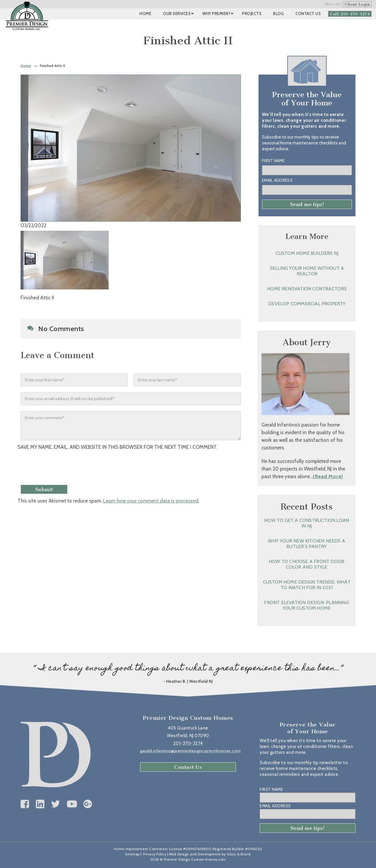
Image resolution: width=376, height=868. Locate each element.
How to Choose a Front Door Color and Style (307, 564)
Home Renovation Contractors (307, 289)
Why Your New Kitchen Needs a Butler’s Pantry (307, 544)
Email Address (277, 180)
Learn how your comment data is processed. (151, 501)
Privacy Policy (155, 854)
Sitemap (132, 854)
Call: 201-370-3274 (350, 14)
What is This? (333, 4)
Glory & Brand (239, 854)
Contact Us (188, 767)
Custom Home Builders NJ (307, 253)
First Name (273, 161)
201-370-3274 (188, 743)
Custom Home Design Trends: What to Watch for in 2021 (307, 585)
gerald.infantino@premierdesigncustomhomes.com (190, 751)
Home (26, 66)
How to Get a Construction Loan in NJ (307, 523)
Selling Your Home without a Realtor (307, 271)
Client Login (357, 4)
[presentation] (67, 468)
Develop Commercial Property (307, 304)
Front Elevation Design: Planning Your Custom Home (306, 605)
